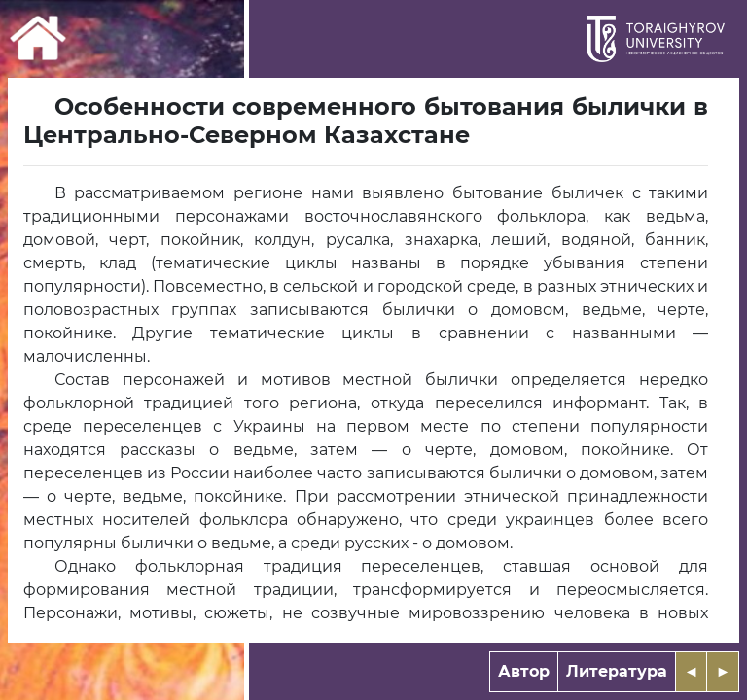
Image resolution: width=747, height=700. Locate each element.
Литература (617, 671)
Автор (524, 671)
